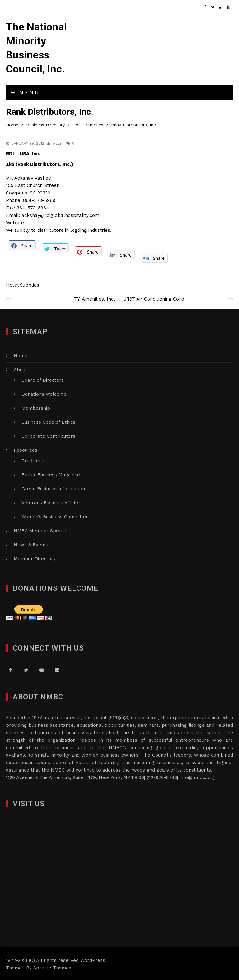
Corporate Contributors (48, 435)
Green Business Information (53, 488)
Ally (57, 142)
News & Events (31, 544)
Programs (33, 460)
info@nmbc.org (197, 777)
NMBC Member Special (40, 530)
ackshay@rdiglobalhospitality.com (60, 214)
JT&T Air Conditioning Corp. (155, 298)
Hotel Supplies (23, 284)
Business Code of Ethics (48, 421)
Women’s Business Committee (55, 516)
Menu (25, 92)
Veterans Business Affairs (51, 502)
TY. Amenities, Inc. (94, 298)
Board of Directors (43, 379)
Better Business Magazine (51, 474)
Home (21, 355)
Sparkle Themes (52, 967)
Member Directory (35, 558)
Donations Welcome (44, 393)
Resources (26, 449)
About (20, 369)
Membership (36, 407)
